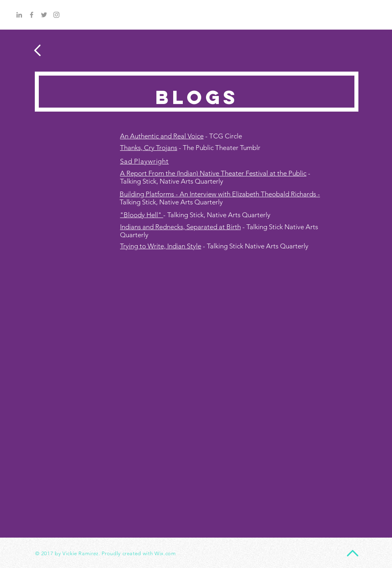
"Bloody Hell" (142, 215)
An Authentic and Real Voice (162, 136)
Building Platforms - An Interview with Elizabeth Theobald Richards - (220, 194)
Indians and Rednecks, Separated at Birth (180, 227)
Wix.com (165, 553)
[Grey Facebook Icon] (32, 15)
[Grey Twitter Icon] (44, 15)
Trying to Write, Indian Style (161, 246)
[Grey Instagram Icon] (56, 15)
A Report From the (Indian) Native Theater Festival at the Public (213, 173)
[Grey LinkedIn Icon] (19, 15)
